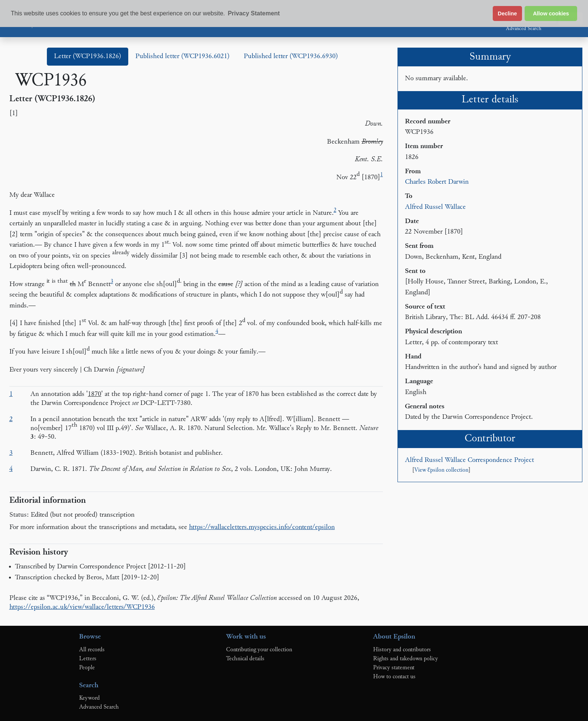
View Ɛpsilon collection (441, 470)
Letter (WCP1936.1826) (88, 56)
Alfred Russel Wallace (435, 207)
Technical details (245, 659)
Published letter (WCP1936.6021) (182, 56)
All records (92, 650)
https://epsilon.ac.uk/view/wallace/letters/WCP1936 (82, 607)
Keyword (89, 698)
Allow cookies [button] (551, 13)
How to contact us (394, 677)
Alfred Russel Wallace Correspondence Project (469, 460)
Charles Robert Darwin (437, 182)
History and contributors (402, 650)
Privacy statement (394, 668)
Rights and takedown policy (406, 659)
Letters (88, 659)
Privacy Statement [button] (254, 13)
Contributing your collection (259, 650)
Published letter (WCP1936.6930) (291, 56)
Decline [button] (507, 13)
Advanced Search (523, 29)
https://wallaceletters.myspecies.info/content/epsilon (262, 527)
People (87, 668)
